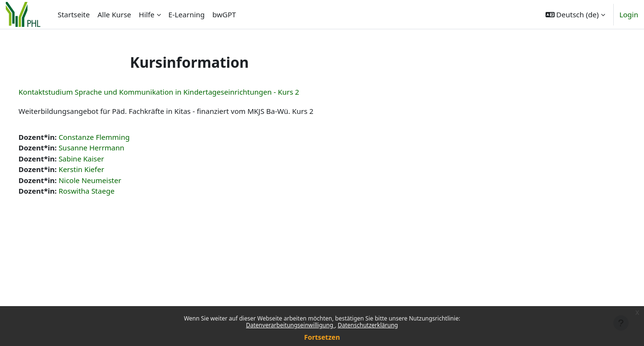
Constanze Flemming (112, 137)
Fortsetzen (322, 337)
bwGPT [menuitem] (224, 14)
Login (629, 14)
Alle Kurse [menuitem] (114, 14)
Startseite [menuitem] (74, 14)
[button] (575, 14)
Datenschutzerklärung (368, 325)
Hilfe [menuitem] (146, 14)
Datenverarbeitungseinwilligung (290, 325)
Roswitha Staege (104, 191)
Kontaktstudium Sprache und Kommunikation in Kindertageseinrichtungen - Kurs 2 (177, 92)
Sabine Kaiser (99, 159)
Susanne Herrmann (109, 148)
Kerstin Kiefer (99, 169)
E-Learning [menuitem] (187, 14)
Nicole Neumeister (108, 180)
